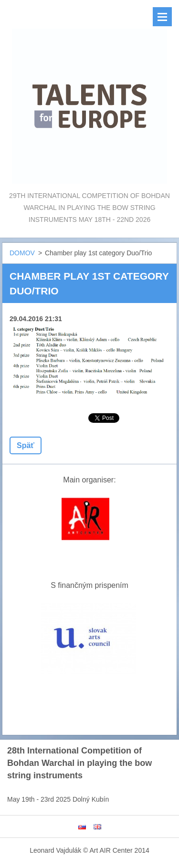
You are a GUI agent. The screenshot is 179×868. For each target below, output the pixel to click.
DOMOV (22, 253)
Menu (162, 17)
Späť (26, 445)
